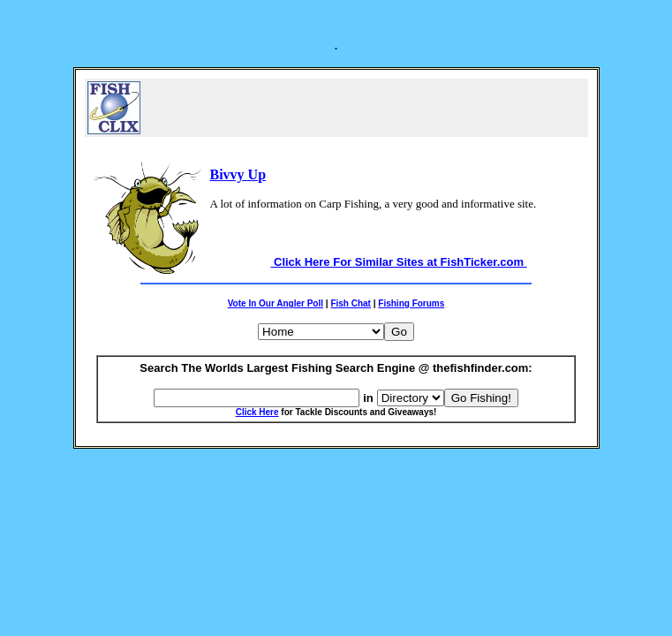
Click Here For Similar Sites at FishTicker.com (398, 262)
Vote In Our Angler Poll (276, 303)
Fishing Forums (411, 303)
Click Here (257, 412)
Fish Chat (351, 303)
